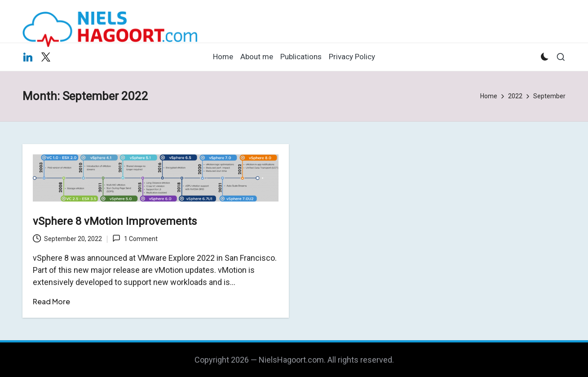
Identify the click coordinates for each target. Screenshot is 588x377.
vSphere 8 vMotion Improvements (115, 221)
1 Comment (135, 238)
